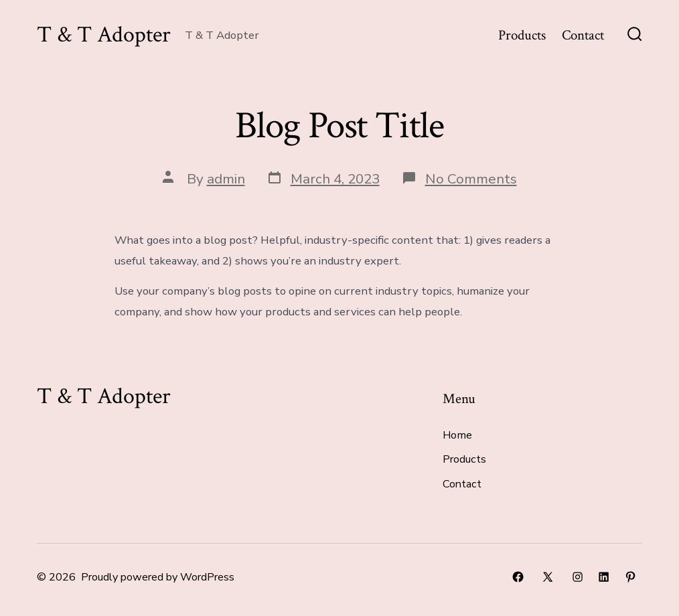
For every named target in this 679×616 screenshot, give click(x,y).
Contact (583, 35)
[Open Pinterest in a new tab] (630, 577)
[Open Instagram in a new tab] (578, 577)
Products (522, 35)
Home (457, 435)
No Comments (471, 179)
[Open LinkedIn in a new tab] (604, 577)
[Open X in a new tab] (548, 577)
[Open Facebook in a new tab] (518, 577)
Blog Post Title (339, 126)
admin (226, 179)
